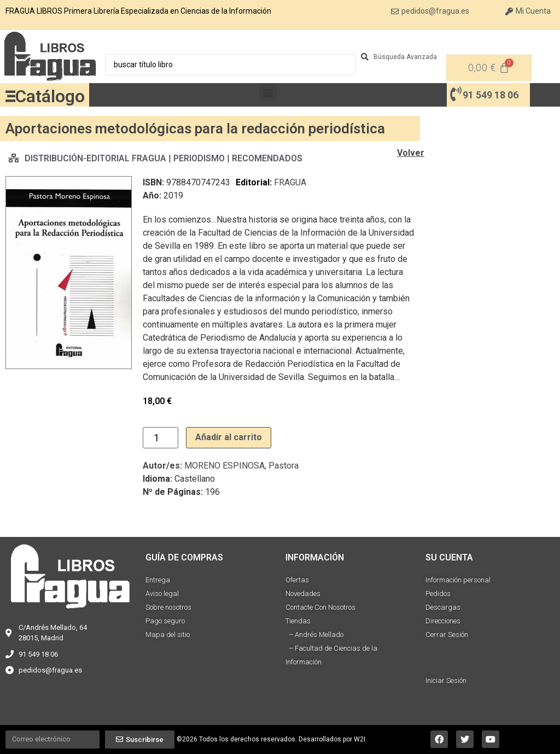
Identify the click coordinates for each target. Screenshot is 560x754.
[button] (268, 92)
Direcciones (443, 621)
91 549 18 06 (491, 95)
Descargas (443, 607)
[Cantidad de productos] (161, 438)
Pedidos (438, 594)
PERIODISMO (199, 158)
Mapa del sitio (168, 635)
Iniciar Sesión (446, 680)
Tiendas (298, 621)
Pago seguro (165, 621)
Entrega (158, 580)
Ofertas (297, 580)
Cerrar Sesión (447, 635)
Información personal (458, 580)
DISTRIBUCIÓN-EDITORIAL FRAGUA (95, 158)
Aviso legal (162, 594)
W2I (360, 739)
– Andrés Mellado (314, 635)
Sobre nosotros (168, 607)
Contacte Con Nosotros (320, 607)
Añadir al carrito (229, 437)
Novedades (303, 594)
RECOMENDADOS (267, 158)
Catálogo (50, 96)
